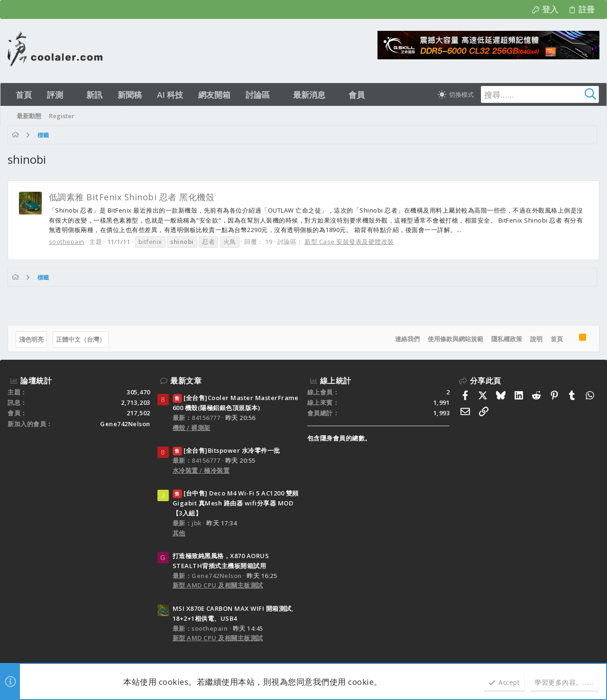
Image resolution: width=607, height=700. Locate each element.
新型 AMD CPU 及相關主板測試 (218, 585)
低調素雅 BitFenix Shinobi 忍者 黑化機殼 (132, 197)
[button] (71, 95)
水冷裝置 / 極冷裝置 (201, 470)
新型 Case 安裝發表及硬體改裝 (350, 242)
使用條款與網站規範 (455, 339)
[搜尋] (540, 94)
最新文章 (186, 381)
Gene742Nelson (125, 424)
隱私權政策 (507, 339)
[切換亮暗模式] (456, 94)
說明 (536, 339)
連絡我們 (407, 339)
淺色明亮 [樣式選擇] (31, 339)
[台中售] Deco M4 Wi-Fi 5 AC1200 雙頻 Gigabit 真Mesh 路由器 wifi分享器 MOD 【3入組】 (236, 503)
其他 (179, 533)
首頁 (557, 339)
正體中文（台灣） (81, 339)
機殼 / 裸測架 (192, 428)
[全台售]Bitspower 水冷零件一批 (226, 450)
